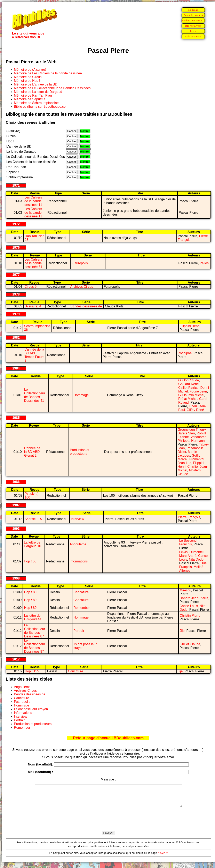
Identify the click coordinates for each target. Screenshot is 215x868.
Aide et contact (193, 36)
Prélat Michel (188, 399)
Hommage (81, 395)
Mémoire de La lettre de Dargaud (38, 92)
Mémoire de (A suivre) (30, 70)
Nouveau (193, 10)
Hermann (198, 441)
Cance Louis (189, 606)
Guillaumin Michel (191, 395)
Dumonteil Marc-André (192, 554)
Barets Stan (186, 433)
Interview (77, 519)
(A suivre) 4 (33, 306)
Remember (82, 608)
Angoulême (78, 544)
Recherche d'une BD (193, 20)
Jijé (182, 631)
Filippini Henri (190, 326)
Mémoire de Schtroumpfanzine (36, 103)
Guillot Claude (189, 380)
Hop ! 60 (30, 561)
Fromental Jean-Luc (191, 461)
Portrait (79, 631)
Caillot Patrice (188, 388)
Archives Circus (82, 287)
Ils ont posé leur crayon (31, 709)
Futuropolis (80, 263)
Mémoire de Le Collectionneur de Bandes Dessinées (52, 88)
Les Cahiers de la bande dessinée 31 (33, 263)
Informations (79, 561)
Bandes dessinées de (86, 306)
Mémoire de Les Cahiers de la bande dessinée (48, 73)
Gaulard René (189, 384)
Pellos (204, 263)
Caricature (81, 592)
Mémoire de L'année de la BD (36, 84)
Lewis (184, 552)
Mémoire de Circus (28, 77)
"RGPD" (163, 857)
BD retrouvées (193, 26)
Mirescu (185, 590)
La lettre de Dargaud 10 (32, 544)
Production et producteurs (80, 452)
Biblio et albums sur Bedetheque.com (41, 107)
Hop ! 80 (30, 592)
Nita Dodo (196, 559)
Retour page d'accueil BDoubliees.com (108, 738)
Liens (193, 31)
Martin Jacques (187, 454)
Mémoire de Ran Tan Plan (33, 95)
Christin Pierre (190, 616)
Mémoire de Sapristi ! (29, 99)
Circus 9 (30, 287)
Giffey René (195, 410)
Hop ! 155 (32, 671)
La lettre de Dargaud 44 (33, 617)
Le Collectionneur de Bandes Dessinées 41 (35, 395)
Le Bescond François (188, 542)
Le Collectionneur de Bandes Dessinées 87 (34, 631)
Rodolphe (185, 353)
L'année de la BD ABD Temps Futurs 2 (34, 355)
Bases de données (193, 15)
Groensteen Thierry (192, 430)
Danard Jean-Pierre (194, 598)
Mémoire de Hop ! (27, 81)
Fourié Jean (198, 391)
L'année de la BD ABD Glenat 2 (32, 452)
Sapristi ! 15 (33, 519)
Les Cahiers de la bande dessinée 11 (33, 201)
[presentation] (108, 824)
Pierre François (189, 517)
